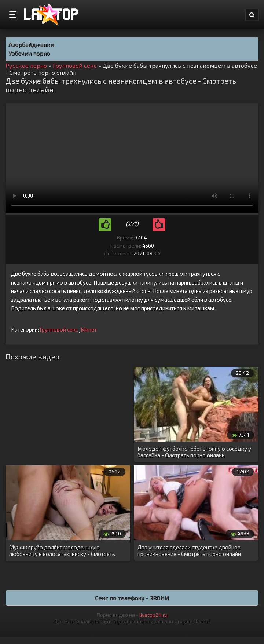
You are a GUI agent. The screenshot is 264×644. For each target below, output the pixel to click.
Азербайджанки (31, 44)
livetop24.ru (153, 615)
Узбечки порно (29, 53)
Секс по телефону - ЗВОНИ (132, 598)
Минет (89, 329)
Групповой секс (59, 329)
